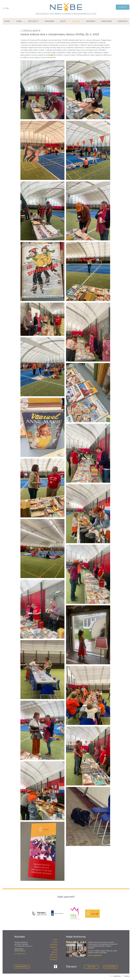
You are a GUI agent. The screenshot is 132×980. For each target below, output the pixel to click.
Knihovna (107, 21)
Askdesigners (117, 976)
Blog (63, 21)
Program (49, 21)
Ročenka (91, 21)
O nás (19, 21)
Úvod (7, 21)
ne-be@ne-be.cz (20, 954)
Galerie (76, 21)
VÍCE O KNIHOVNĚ (95, 955)
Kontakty (123, 21)
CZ (4, 8)
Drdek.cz (127, 976)
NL (8, 8)
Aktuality (33, 21)
